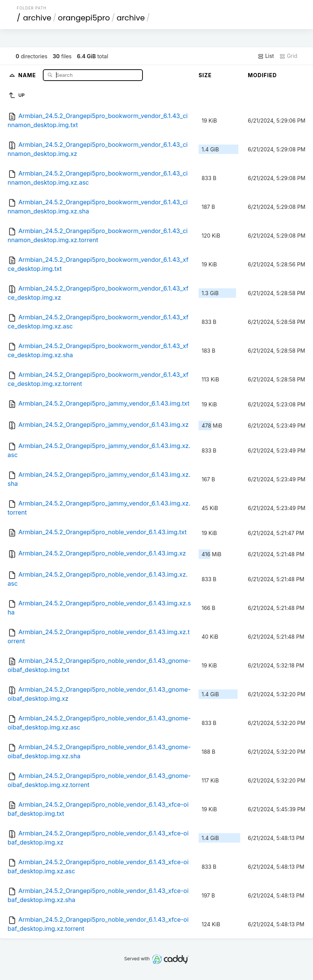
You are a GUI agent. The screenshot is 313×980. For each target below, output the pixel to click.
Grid (288, 56)
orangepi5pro (84, 18)
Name (28, 75)
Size (205, 75)
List (266, 56)
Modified (262, 75)
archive (37, 18)
